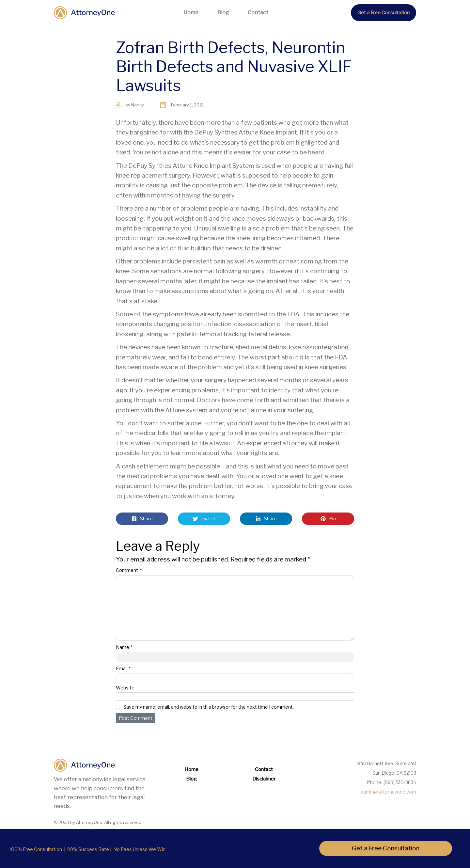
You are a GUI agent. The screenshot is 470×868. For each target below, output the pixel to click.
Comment (128, 570)
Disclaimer (264, 779)
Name (124, 647)
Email (123, 668)
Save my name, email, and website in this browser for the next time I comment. (209, 707)
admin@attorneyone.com (388, 791)
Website (125, 688)
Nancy (138, 105)
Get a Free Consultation (384, 13)
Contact (258, 13)
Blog (223, 13)
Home (191, 13)
